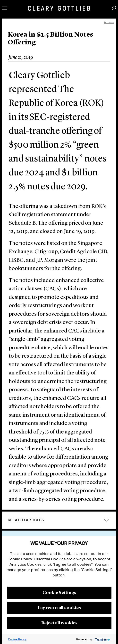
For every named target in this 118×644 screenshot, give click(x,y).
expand (106, 520)
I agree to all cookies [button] (59, 608)
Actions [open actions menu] (109, 22)
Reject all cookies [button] (59, 623)
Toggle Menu (4, 8)
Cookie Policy (17, 639)
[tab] (59, 520)
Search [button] (114, 8)
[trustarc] (102, 639)
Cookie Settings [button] (59, 593)
